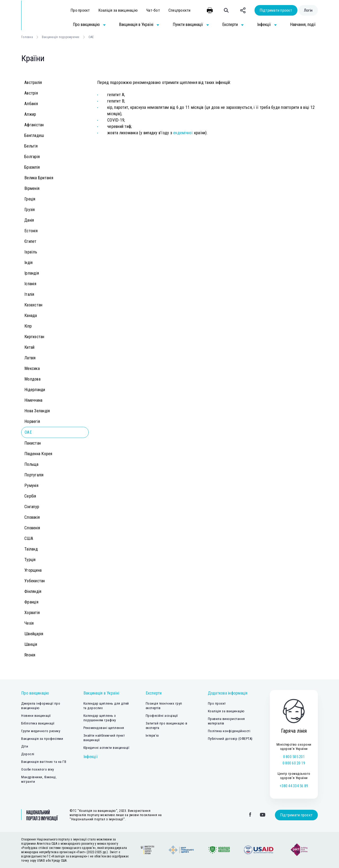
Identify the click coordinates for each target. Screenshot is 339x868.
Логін (308, 10)
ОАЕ (28, 432)
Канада (31, 316)
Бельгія (31, 146)
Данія (29, 220)
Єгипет (30, 241)
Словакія (32, 517)
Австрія (31, 93)
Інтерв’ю (152, 735)
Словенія (32, 528)
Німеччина (33, 400)
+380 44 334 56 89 (294, 786)
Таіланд (31, 549)
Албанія (31, 104)
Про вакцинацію (35, 693)
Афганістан (34, 125)
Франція (31, 602)
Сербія (30, 496)
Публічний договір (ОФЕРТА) (230, 739)
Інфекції (91, 757)
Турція (30, 560)
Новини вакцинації (36, 716)
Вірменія (32, 188)
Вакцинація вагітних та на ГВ (44, 762)
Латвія (30, 358)
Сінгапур (32, 507)
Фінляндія (33, 591)
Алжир (30, 114)
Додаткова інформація (228, 693)
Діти (25, 746)
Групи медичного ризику (41, 731)
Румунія (31, 486)
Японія (30, 655)
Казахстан (33, 305)
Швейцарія (34, 634)
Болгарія (32, 157)
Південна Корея (38, 454)
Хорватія (32, 613)
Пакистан (33, 443)
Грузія (30, 210)
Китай (29, 347)
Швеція (31, 644)
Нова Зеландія (37, 411)
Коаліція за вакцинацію (118, 10)
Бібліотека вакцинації (38, 723)
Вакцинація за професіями (42, 739)
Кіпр (28, 326)
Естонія (31, 231)
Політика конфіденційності (229, 731)
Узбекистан (35, 581)
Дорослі (28, 754)
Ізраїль (31, 252)
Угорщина (33, 570)
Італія (29, 294)
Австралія (33, 82)
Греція (30, 199)
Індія (28, 263)
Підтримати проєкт (276, 10)
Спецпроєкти (180, 10)
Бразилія (32, 167)
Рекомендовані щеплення (104, 728)
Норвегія (32, 421)
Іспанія (30, 284)
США (29, 538)
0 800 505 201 (294, 757)
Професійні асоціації (162, 716)
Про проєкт (80, 10)
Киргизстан (34, 337)
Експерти (154, 693)
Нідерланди (35, 390)
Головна (27, 37)
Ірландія (32, 273)
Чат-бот (153, 10)
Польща (32, 464)
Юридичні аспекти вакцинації (106, 748)
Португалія (34, 475)
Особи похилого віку (38, 769)
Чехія (29, 623)
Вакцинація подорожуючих (61, 37)
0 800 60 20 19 (294, 763)
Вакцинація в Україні (101, 693)
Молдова (32, 379)
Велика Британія (39, 178)
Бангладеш (34, 135)
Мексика (32, 368)
